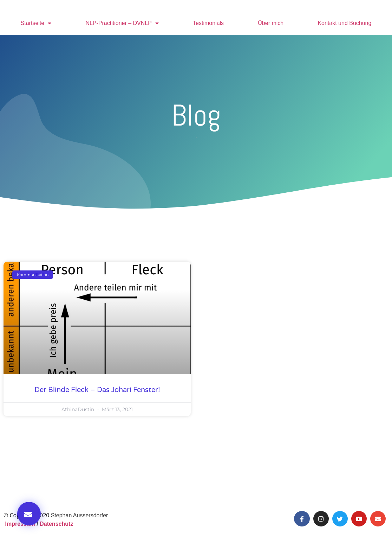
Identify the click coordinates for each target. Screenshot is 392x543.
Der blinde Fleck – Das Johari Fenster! (97, 390)
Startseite (36, 23)
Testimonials (208, 23)
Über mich (271, 23)
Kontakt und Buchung (344, 23)
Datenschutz (56, 524)
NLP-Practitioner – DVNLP (122, 23)
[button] (29, 514)
